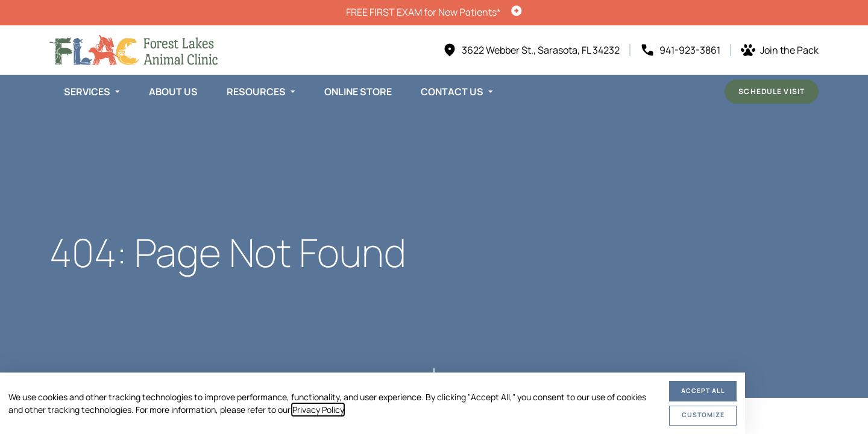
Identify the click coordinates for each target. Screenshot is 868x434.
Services (87, 92)
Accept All (703, 391)
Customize (703, 415)
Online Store (358, 92)
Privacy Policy (318, 410)
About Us (173, 92)
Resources (256, 92)
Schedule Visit (772, 91)
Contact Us (452, 92)
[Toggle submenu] (118, 92)
